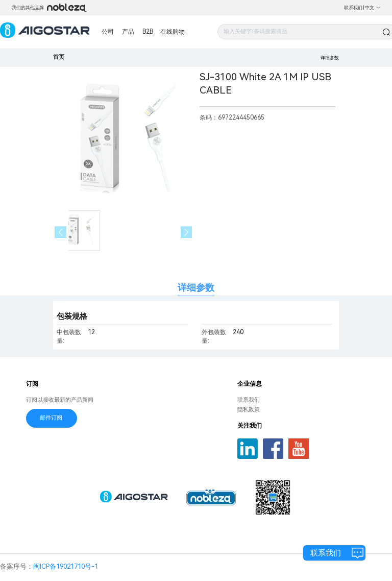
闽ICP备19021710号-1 (66, 566)
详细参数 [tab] (196, 287)
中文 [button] (373, 8)
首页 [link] (59, 57)
